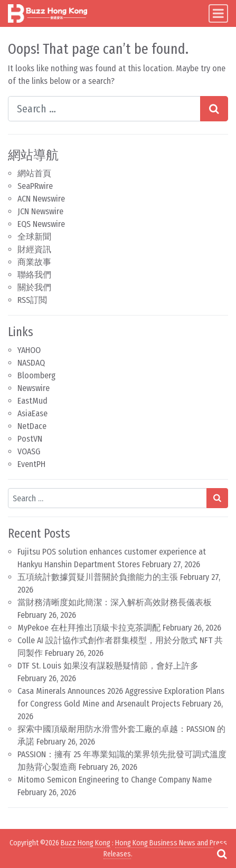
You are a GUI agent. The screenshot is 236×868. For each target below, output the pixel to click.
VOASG (29, 451)
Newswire (34, 388)
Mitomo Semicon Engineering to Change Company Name (115, 780)
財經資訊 (34, 249)
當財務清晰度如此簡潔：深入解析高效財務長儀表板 (115, 602)
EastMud (32, 401)
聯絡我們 (34, 275)
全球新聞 (34, 237)
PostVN (30, 439)
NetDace (32, 426)
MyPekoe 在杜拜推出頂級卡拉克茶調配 (89, 628)
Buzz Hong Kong (86, 843)
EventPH (31, 464)
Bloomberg (36, 375)
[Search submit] (214, 109)
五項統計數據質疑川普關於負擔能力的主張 (98, 577)
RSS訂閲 (32, 300)
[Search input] (104, 109)
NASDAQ (31, 363)
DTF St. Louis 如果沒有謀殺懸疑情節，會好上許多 (108, 666)
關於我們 (34, 287)
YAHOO (29, 350)
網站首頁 (34, 173)
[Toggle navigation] (218, 13)
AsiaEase (32, 413)
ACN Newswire (41, 199)
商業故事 (34, 262)
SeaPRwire (35, 186)
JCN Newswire (40, 211)
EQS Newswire (41, 224)
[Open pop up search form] (222, 854)
